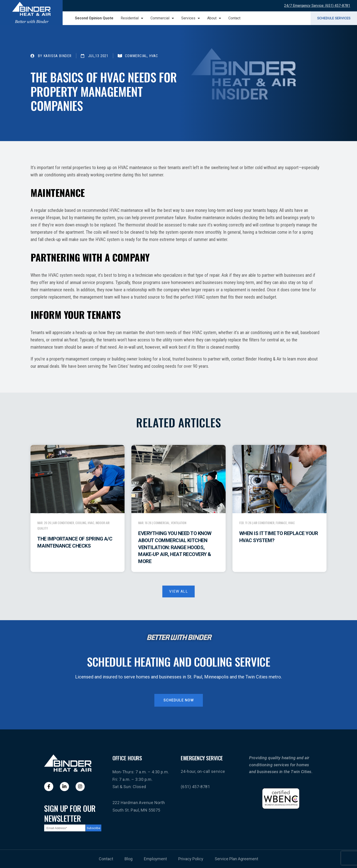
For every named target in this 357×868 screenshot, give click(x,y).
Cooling (81, 523)
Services (191, 18)
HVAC (91, 523)
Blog (129, 859)
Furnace (281, 523)
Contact (234, 18)
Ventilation (179, 523)
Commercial (162, 18)
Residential (132, 18)
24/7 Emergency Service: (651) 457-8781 (317, 6)
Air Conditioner (64, 523)
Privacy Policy (191, 859)
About (214, 18)
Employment (155, 859)
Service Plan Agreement (236, 859)
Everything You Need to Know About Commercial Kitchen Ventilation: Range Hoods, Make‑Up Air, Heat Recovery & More (175, 547)
